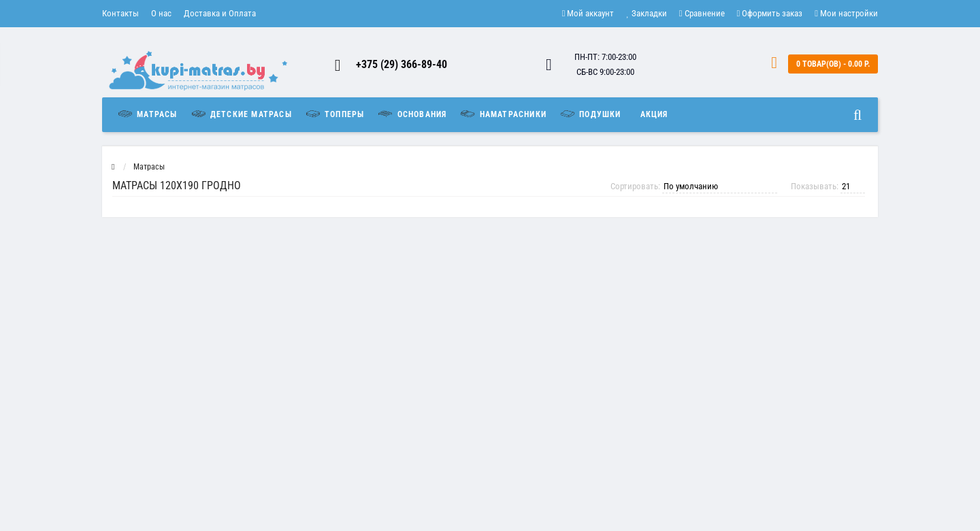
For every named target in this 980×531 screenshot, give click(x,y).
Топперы (334, 114)
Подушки (590, 114)
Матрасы (150, 114)
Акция (654, 114)
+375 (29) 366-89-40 (402, 64)
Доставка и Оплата (220, 13)
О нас (161, 13)
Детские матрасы (241, 114)
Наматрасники (503, 114)
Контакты (120, 13)
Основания (411, 114)
